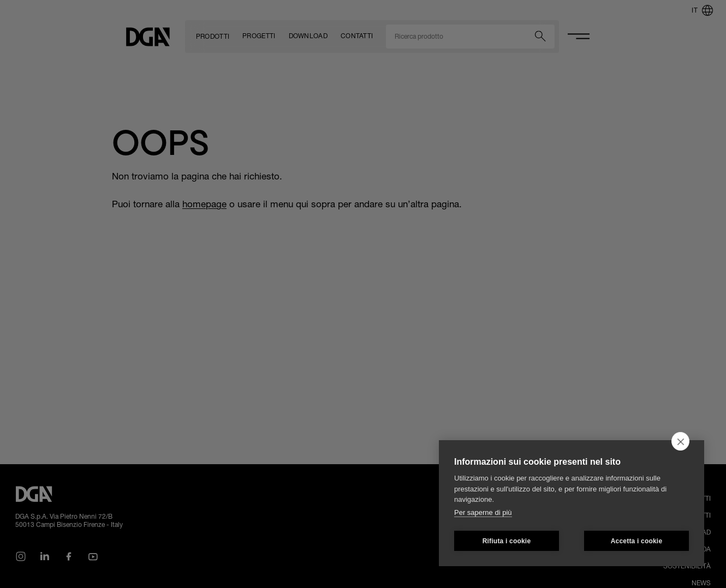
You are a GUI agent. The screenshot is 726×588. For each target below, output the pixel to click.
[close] (680, 441)
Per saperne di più (483, 512)
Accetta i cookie (637, 541)
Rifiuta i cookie (507, 541)
